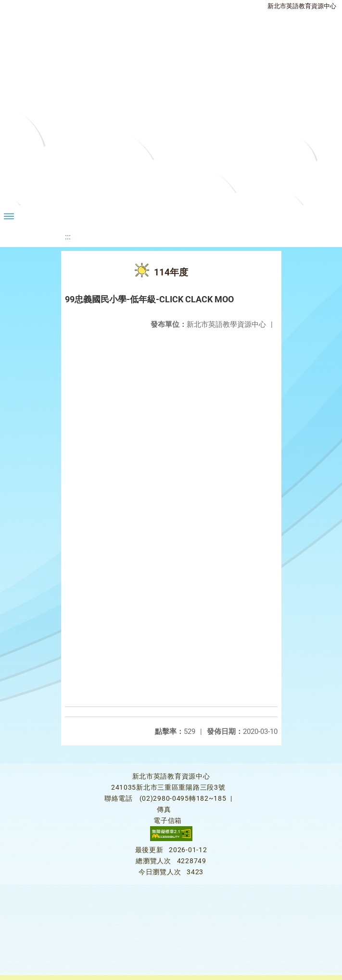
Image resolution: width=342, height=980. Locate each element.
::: (68, 237)
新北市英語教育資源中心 (302, 6)
